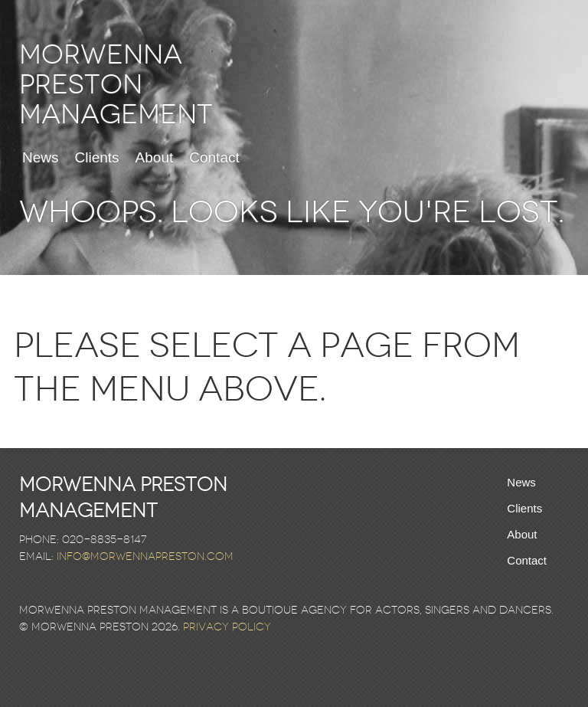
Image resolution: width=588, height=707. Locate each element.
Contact (214, 158)
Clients (97, 158)
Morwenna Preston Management (116, 85)
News (41, 158)
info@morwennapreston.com (145, 556)
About (155, 158)
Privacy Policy (227, 627)
